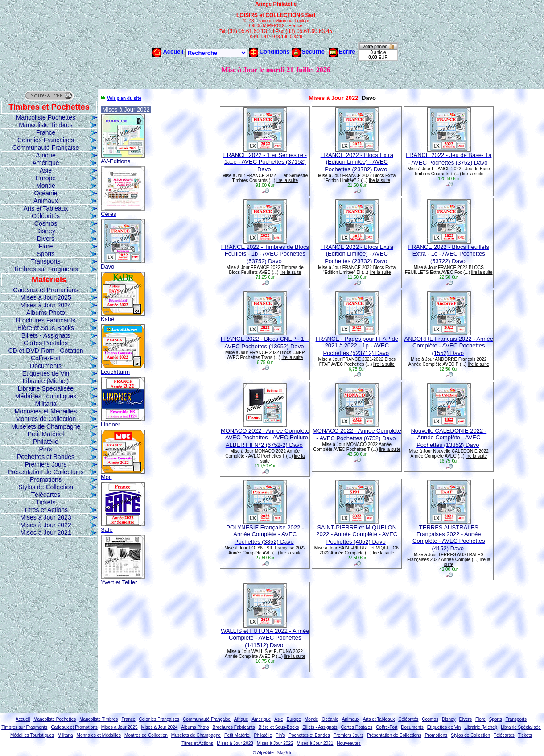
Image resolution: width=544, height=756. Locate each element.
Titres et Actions (46, 510)
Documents (46, 366)
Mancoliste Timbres (46, 125)
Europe (46, 178)
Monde (46, 186)
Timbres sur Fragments (45, 269)
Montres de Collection (46, 419)
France (46, 132)
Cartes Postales (46, 343)
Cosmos (46, 223)
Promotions (46, 479)
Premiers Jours (45, 464)
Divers (46, 239)
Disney (46, 231)
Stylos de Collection (46, 487)
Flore (46, 246)
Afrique (45, 155)
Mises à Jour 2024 (45, 305)
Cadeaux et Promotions (45, 290)
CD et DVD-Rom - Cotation (45, 351)
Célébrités (46, 216)
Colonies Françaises (46, 140)
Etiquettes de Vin (46, 373)
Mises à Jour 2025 (45, 297)
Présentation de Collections (45, 472)
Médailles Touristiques (46, 396)
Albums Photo (46, 313)
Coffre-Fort (46, 358)
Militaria (45, 404)
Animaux (45, 201)
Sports (45, 254)
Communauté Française (46, 148)
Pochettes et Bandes (46, 457)
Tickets (46, 502)
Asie (46, 170)
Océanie (45, 193)
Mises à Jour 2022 (45, 525)
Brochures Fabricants (46, 320)
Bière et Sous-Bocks (46, 328)
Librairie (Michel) (46, 381)
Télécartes (46, 495)
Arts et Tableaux (45, 208)
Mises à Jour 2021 (45, 533)
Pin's (46, 449)
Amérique (46, 163)
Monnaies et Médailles (46, 411)
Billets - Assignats (46, 335)
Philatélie (46, 442)
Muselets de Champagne (46, 426)
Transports (45, 261)
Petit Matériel (46, 434)
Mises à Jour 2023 (45, 517)
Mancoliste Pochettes (46, 117)
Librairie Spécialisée (46, 388)
